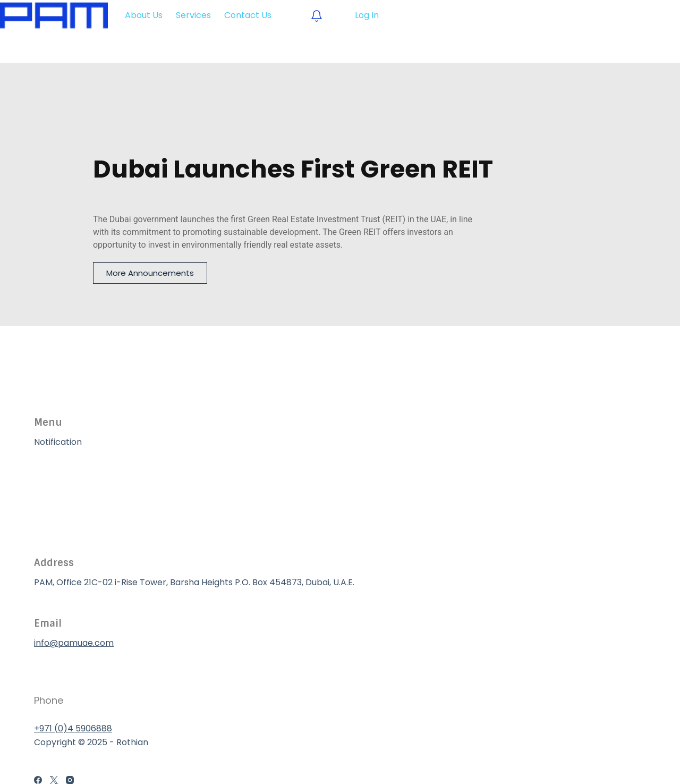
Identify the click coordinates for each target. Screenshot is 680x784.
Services (52, 496)
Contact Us (58, 522)
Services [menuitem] (193, 15)
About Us (53, 469)
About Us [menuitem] (144, 15)
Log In (367, 15)
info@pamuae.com (74, 643)
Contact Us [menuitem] (248, 15)
